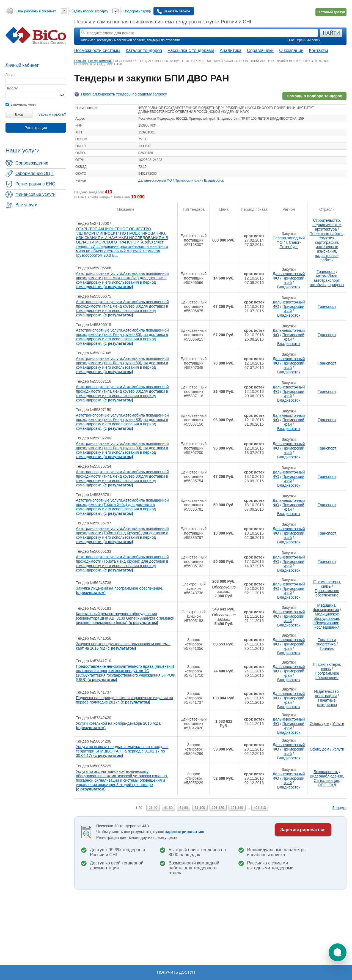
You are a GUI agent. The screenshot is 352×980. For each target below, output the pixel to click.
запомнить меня (20, 105)
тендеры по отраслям (164, 40)
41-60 (168, 808)
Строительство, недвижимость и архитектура (327, 225)
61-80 (184, 808)
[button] (338, 952)
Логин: (10, 75)
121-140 (237, 808)
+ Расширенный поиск (303, 40)
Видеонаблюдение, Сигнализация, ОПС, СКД (327, 781)
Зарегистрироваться (303, 830)
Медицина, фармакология (326, 607)
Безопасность (326, 772)
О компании (291, 50)
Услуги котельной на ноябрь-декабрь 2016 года (118, 726)
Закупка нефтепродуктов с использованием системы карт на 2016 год (123, 646)
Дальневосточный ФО (155, 180)
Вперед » (339, 808)
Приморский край (188, 180)
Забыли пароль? (52, 114)
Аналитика (231, 50)
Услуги (338, 724)
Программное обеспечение (327, 593)
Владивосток (214, 180)
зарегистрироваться (185, 832)
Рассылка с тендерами (191, 50)
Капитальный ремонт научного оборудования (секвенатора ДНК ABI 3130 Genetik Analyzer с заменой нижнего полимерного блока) (125, 618)
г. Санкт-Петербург (290, 245)
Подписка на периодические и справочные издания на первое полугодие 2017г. (125, 700)
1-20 (139, 808)
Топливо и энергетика (326, 642)
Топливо (327, 648)
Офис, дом (319, 724)
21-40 (153, 808)
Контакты (318, 50)
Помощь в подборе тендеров (314, 96)
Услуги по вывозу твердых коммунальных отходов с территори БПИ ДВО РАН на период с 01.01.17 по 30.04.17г (122, 751)
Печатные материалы (327, 702)
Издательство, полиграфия (327, 694)
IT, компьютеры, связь (327, 584)
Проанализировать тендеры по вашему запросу (124, 94)
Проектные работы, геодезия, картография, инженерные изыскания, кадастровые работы (327, 247)
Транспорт (326, 272)
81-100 (200, 808)
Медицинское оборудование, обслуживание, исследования (327, 621)
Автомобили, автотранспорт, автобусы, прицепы (327, 280)
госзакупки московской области (121, 40)
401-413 (260, 808)
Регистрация (36, 128)
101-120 (218, 808)
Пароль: (12, 88)
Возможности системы (97, 50)
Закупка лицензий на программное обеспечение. (120, 590)
